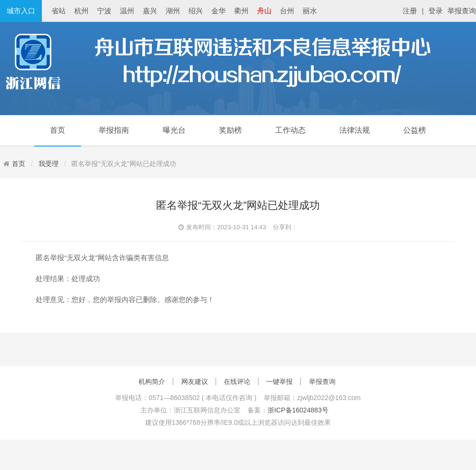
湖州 (173, 11)
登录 (436, 11)
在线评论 (237, 382)
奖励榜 (230, 130)
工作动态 (290, 130)
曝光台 (174, 130)
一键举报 (279, 382)
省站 (59, 11)
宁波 (104, 11)
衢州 (241, 11)
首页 (58, 130)
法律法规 (355, 130)
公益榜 (415, 130)
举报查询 (462, 11)
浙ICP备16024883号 (298, 410)
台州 (287, 11)
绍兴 (196, 11)
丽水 (310, 11)
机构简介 (152, 382)
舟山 (264, 11)
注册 (410, 11)
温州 (127, 11)
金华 (218, 11)
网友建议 (195, 382)
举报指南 (114, 130)
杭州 (81, 11)
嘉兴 (150, 11)
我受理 (49, 164)
